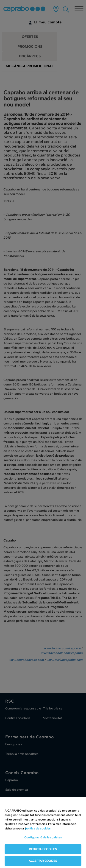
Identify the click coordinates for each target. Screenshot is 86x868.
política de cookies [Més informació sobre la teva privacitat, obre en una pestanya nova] (38, 828)
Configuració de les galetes (43, 837)
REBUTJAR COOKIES (43, 849)
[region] (43, 833)
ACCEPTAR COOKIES (43, 861)
